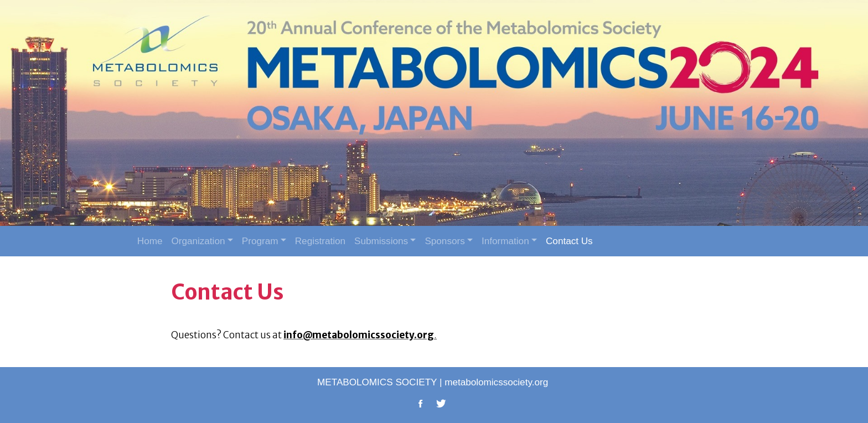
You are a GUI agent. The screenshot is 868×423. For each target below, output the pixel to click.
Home (150, 241)
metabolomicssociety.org (496, 382)
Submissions (381, 241)
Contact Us (569, 241)
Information (505, 241)
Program (260, 241)
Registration (320, 241)
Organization (198, 241)
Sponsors (445, 241)
